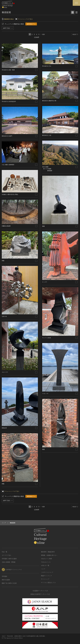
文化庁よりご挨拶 (46, 559)
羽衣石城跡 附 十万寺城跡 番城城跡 (47, 169)
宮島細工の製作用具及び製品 (10, 194)
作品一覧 (4, 552)
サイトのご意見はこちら (48, 583)
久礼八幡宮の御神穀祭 (8, 165)
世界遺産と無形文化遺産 (9, 559)
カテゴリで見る (7, 555)
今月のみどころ (46, 562)
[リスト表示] (76, 12)
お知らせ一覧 (45, 565)
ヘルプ (43, 569)
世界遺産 (4, 576)
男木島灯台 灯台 (47, 66)
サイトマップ (45, 579)
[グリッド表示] (73, 12)
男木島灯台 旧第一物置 (8, 70)
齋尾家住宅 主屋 (47, 135)
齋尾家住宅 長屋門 (7, 136)
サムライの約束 (47, 338)
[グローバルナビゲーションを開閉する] (76, 3)
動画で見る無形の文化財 (9, 583)
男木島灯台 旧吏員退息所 (9, 101)
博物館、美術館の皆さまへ (49, 555)
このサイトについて (47, 572)
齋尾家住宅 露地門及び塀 (49, 101)
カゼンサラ (5, 372)
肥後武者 (4, 428)
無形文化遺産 (6, 580)
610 (44, 34)
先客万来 (4, 316)
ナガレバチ (45, 393)
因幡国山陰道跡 (6, 226)
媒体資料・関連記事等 (48, 552)
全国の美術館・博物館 (9, 562)
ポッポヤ (45, 282)
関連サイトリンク (46, 576)
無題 (3, 261)
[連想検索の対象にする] (36, 70)
